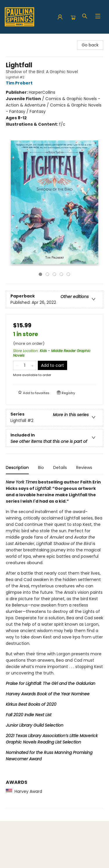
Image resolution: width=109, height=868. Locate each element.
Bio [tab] (41, 468)
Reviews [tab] (84, 468)
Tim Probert (20, 83)
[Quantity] (25, 365)
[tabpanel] (54, 644)
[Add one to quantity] (32, 365)
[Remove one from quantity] (17, 365)
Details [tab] (60, 468)
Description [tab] (17, 468)
